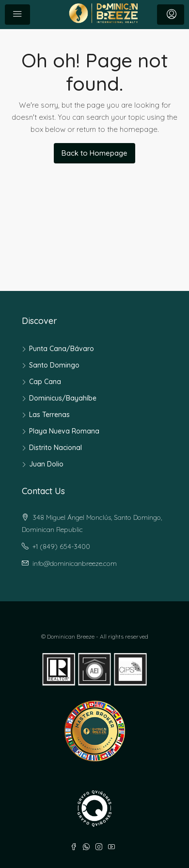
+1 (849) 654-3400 (61, 547)
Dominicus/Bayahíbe (63, 398)
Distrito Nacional (55, 448)
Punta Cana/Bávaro (62, 349)
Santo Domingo (54, 365)
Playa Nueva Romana (64, 431)
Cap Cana (45, 382)
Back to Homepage (94, 153)
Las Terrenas (49, 415)
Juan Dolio (46, 464)
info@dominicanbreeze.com (75, 563)
